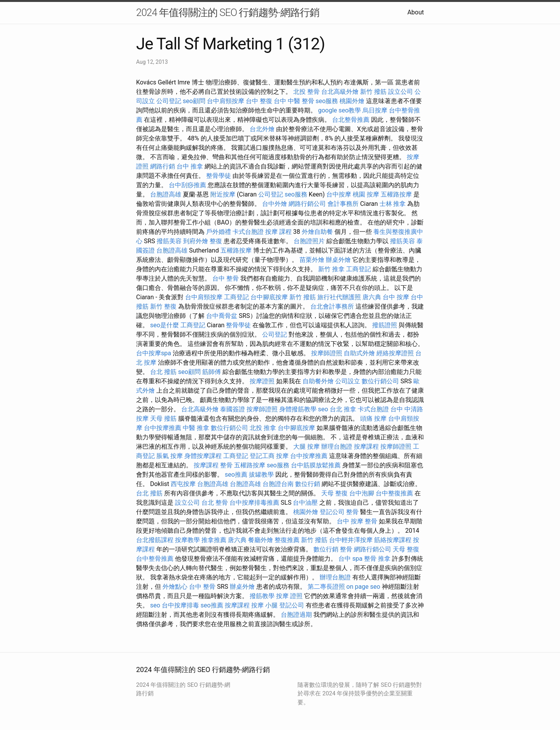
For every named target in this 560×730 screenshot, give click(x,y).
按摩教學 (187, 540)
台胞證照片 (309, 241)
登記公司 (332, 512)
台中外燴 (275, 204)
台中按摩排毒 (180, 605)
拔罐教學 (261, 475)
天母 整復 (334, 493)
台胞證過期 (296, 615)
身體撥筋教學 (298, 409)
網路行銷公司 (307, 204)
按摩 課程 (278, 232)
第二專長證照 (326, 587)
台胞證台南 (278, 484)
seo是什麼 (164, 325)
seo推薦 (236, 475)
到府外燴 (196, 241)
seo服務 (327, 101)
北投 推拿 (263, 428)
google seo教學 (339, 110)
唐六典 (372, 297)
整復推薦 (287, 540)
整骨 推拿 (377, 559)
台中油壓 (305, 503)
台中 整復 (259, 101)
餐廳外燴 (261, 540)
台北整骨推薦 (351, 120)
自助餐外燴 (318, 381)
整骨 (226, 465)
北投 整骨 (306, 92)
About (416, 12)
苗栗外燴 (312, 260)
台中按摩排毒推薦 (254, 503)
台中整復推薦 (394, 493)
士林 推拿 (393, 204)
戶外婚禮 (219, 232)
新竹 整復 (163, 306)
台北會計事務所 (332, 306)
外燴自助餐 (317, 232)
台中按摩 (339, 194)
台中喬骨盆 (222, 316)
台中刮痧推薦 (187, 185)
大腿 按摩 (306, 447)
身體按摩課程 (203, 456)
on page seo (363, 587)
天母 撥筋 (163, 419)
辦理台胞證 (337, 447)
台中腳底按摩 (269, 297)
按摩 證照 (289, 596)
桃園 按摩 (366, 194)
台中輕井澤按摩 (351, 540)
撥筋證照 (385, 325)
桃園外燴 (352, 101)
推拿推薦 (214, 540)
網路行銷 (163, 166)
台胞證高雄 (166, 194)
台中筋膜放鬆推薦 (316, 465)
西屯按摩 (183, 484)
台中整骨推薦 (155, 559)
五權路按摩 (396, 194)
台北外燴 (262, 129)
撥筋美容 (169, 241)
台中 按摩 (396, 297)
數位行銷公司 (380, 381)
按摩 (282, 456)
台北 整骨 (215, 503)
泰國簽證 (233, 409)
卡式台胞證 (248, 232)
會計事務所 (343, 204)
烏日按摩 (375, 110)
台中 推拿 (190, 166)
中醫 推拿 (196, 428)
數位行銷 (308, 484)
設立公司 (401, 92)
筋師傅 (212, 372)
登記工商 (262, 456)
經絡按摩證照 (395, 353)
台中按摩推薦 (163, 428)
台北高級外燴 (340, 92)
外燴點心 (175, 587)
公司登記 (169, 101)
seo (323, 409)
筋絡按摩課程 (393, 540)
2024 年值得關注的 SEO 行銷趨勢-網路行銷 (228, 12)
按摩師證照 (327, 353)
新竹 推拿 (331, 269)
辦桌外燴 (338, 260)
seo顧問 (194, 101)
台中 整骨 (226, 278)
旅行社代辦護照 (339, 297)
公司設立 (348, 381)
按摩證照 (262, 381)
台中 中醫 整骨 (294, 101)
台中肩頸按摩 (226, 101)
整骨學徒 (219, 176)
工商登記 (359, 269)
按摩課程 (366, 447)
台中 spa (350, 559)
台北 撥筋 (163, 372)
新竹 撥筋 (373, 92)
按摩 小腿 (264, 605)
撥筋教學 (262, 596)
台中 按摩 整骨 (357, 521)
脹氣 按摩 (170, 456)
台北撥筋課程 (155, 540)
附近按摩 (223, 194)
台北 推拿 (343, 409)
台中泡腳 (362, 493)
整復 (216, 241)
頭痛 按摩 (373, 419)
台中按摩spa (154, 353)
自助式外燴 (359, 353)
